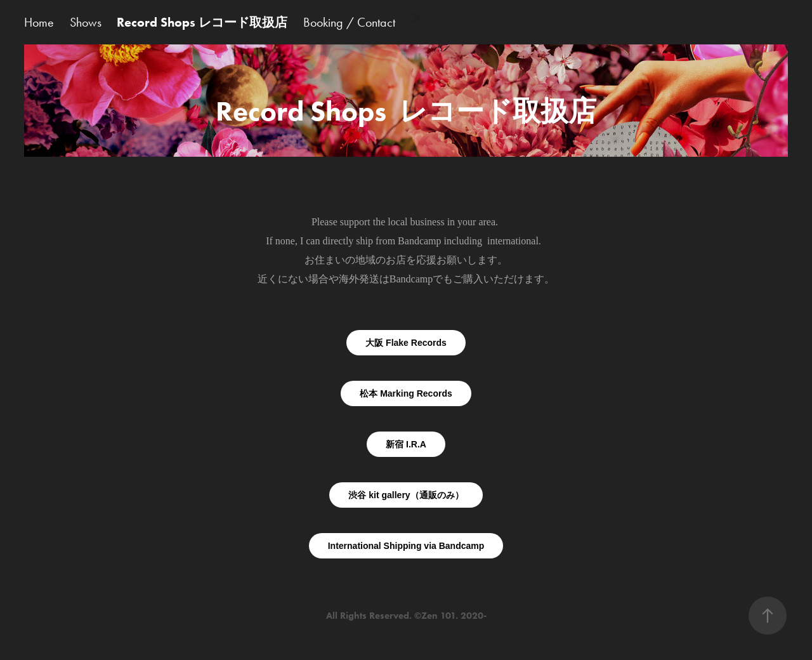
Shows (86, 22)
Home (39, 22)
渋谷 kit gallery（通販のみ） (406, 495)
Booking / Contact (349, 22)
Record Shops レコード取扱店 (202, 22)
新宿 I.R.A (406, 444)
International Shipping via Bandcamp (406, 546)
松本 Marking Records (406, 393)
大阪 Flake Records (406, 343)
